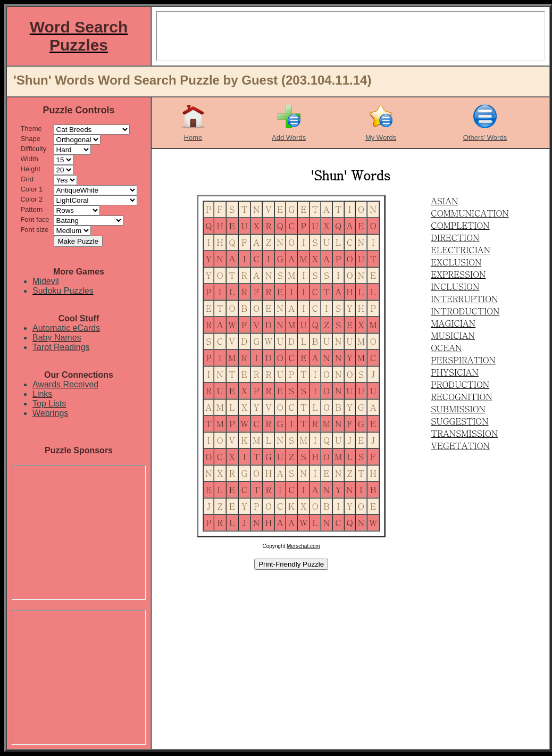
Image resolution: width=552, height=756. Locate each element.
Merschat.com (303, 546)
